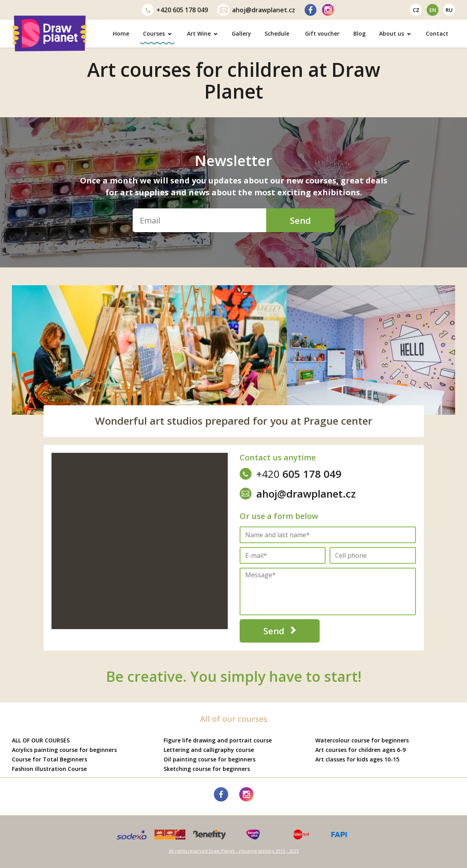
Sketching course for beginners (207, 769)
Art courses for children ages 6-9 (360, 750)
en (433, 10)
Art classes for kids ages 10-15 (357, 759)
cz (416, 10)
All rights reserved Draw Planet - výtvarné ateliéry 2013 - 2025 (234, 851)
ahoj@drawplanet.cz (256, 10)
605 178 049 (175, 10)
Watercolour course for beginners (362, 740)
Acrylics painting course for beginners (64, 750)
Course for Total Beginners (50, 759)
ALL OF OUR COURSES (41, 740)
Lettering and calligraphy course (209, 750)
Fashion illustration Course (49, 769)
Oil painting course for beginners (210, 759)
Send (300, 220)
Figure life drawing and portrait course (218, 740)
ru (449, 10)
